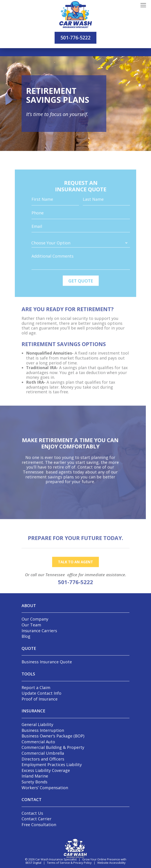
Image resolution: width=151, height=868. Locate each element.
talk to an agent (75, 573)
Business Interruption (43, 730)
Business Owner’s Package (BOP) (53, 736)
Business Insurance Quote (47, 662)
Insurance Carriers (39, 631)
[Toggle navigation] (143, 5)
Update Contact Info (41, 693)
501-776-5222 (75, 38)
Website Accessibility (111, 863)
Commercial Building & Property (53, 747)
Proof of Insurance (40, 699)
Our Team (31, 625)
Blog (26, 636)
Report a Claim (36, 688)
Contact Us (32, 813)
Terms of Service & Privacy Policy (69, 863)
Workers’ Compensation (45, 788)
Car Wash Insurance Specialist (56, 859)
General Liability (37, 724)
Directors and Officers (43, 759)
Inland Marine (35, 776)
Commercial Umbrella (43, 753)
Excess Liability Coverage (46, 770)
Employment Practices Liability (52, 765)
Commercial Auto (38, 742)
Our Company (35, 619)
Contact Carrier (37, 819)
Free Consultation (39, 825)
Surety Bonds (34, 782)
